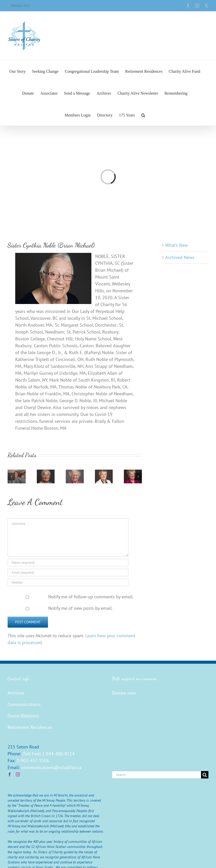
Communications (24, 704)
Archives (16, 693)
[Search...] (157, 775)
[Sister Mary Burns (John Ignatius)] (104, 473)
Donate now (124, 693)
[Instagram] (18, 774)
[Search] (205, 775)
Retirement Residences (30, 727)
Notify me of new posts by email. (80, 608)
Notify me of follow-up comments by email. (91, 597)
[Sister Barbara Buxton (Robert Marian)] (46, 473)
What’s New (177, 245)
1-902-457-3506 (33, 761)
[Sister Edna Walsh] (17, 473)
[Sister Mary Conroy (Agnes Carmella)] (133, 473)
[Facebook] (10, 774)
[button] (143, 115)
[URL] (68, 582)
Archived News (180, 257)
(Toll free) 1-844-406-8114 (48, 754)
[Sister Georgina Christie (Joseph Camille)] (75, 473)
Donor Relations (23, 716)
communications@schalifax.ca (51, 767)
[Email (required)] (68, 573)
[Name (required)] (68, 563)
